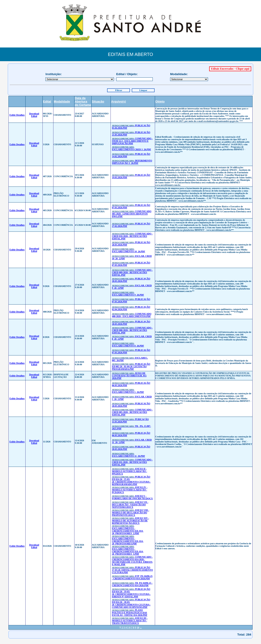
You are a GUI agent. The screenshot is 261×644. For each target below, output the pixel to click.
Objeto (160, 101)
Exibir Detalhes (17, 115)
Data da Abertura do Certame (83, 101)
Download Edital (34, 115)
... (141, 627)
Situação (98, 101)
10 (138, 627)
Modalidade (62, 101)
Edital (47, 101)
